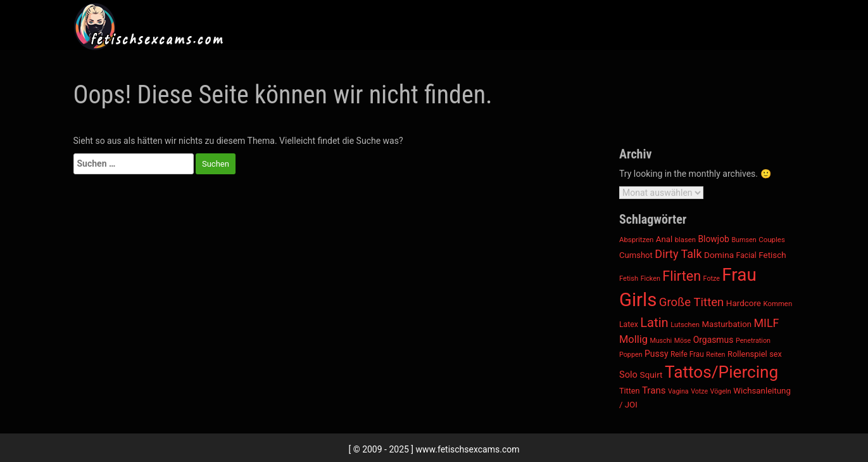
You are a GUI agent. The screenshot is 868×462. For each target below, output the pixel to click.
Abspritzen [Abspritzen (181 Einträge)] (636, 240)
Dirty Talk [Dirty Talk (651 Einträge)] (678, 254)
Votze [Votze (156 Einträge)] (699, 391)
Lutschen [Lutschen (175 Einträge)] (685, 325)
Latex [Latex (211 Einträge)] (629, 324)
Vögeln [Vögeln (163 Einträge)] (721, 391)
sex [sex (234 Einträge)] (776, 354)
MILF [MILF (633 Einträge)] (766, 323)
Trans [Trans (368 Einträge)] (654, 390)
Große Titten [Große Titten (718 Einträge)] (692, 302)
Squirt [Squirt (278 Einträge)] (651, 375)
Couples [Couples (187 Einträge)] (772, 240)
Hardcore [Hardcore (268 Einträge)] (744, 303)
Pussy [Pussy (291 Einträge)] (656, 354)
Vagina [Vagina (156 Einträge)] (678, 391)
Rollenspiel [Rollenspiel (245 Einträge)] (747, 354)
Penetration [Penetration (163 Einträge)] (753, 341)
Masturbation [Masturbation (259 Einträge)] (726, 324)
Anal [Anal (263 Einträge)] (664, 239)
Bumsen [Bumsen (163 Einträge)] (744, 240)
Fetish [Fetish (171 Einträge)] (629, 279)
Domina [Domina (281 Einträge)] (719, 255)
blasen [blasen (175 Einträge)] (685, 240)
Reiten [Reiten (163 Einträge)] (715, 355)
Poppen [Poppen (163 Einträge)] (631, 355)
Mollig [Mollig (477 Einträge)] (633, 339)
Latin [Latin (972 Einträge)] (654, 323)
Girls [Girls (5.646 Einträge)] (638, 300)
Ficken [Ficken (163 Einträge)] (651, 279)
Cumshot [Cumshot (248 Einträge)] (636, 255)
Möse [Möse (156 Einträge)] (683, 341)
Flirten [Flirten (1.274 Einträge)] (682, 276)
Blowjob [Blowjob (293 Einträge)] (714, 239)
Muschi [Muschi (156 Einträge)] (661, 341)
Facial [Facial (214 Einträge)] (746, 255)
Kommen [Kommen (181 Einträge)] (777, 304)
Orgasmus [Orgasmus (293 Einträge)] (714, 340)
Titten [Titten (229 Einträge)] (629, 391)
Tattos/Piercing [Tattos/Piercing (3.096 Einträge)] (721, 372)
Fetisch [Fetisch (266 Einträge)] (772, 255)
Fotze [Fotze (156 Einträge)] (712, 279)
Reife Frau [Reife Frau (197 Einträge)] (687, 354)
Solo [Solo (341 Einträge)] (628, 375)
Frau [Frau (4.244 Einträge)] (739, 275)
